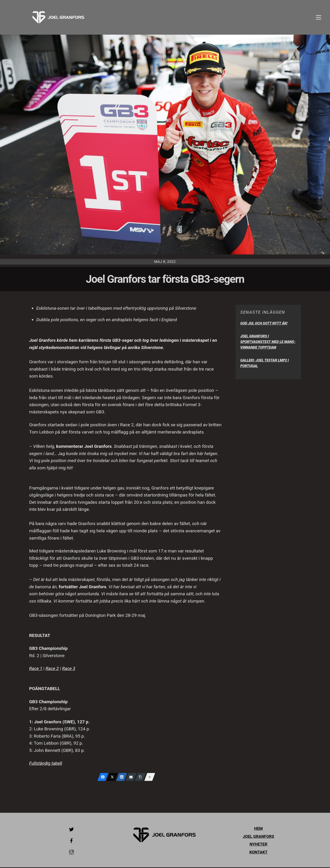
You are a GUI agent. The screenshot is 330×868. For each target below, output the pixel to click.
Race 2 (52, 669)
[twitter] (71, 830)
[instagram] (71, 852)
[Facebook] (103, 778)
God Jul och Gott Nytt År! (264, 324)
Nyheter (259, 845)
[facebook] (71, 841)
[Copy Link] (140, 778)
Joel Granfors (259, 837)
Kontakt (258, 853)
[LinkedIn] (122, 778)
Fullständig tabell (46, 764)
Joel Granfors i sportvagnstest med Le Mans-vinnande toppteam (268, 342)
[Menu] (319, 18)
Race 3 (69, 669)
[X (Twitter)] (112, 778)
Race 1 (36, 669)
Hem (258, 829)
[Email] (131, 778)
